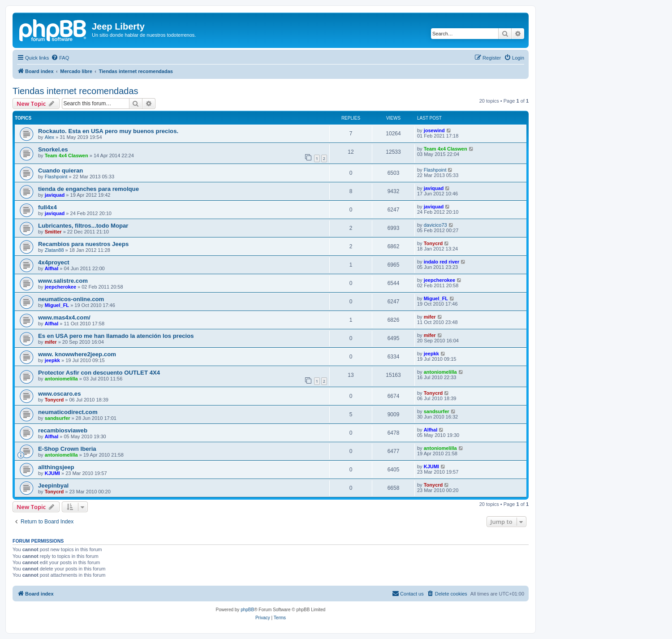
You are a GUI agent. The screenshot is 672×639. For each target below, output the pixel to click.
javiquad (55, 195)
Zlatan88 (54, 250)
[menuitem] (60, 58)
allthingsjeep (56, 467)
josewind (434, 130)
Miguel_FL (57, 305)
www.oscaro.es (60, 394)
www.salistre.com (63, 281)
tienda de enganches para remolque (88, 189)
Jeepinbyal (53, 486)
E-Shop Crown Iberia (67, 449)
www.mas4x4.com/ (64, 317)
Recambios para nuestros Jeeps (83, 244)
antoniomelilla (61, 379)
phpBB (247, 610)
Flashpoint (56, 177)
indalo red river (442, 262)
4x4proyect (54, 262)
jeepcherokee (60, 287)
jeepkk (52, 360)
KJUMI (52, 473)
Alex (50, 137)
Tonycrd (433, 243)
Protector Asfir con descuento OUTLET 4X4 (99, 373)
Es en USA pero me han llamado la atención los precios (116, 336)
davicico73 (435, 225)
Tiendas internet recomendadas (75, 91)
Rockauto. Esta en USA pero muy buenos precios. (108, 131)
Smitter (53, 232)
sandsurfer (58, 418)
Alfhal (52, 268)
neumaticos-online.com (71, 299)
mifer (430, 317)
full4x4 (47, 207)
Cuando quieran (60, 171)
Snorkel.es (53, 149)
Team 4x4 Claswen (67, 155)
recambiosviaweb (63, 430)
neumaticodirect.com (68, 412)
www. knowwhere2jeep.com (77, 354)
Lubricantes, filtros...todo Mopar (83, 226)
